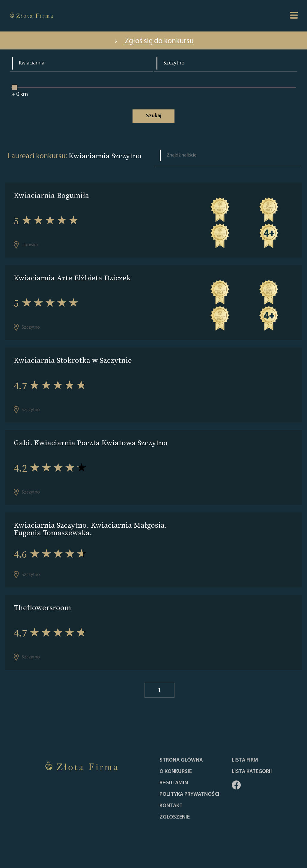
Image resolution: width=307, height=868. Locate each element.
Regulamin (174, 783)
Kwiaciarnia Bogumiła (51, 195)
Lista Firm (245, 760)
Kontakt (171, 806)
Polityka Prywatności (189, 795)
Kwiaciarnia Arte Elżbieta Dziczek (72, 278)
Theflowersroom (42, 608)
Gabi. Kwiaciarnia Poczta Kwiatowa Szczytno (91, 443)
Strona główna (181, 760)
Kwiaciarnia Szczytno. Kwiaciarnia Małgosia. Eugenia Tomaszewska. (90, 529)
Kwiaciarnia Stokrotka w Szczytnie (73, 360)
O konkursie (176, 772)
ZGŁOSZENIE (175, 817)
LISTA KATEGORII (252, 772)
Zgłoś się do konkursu (153, 41)
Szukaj (154, 116)
